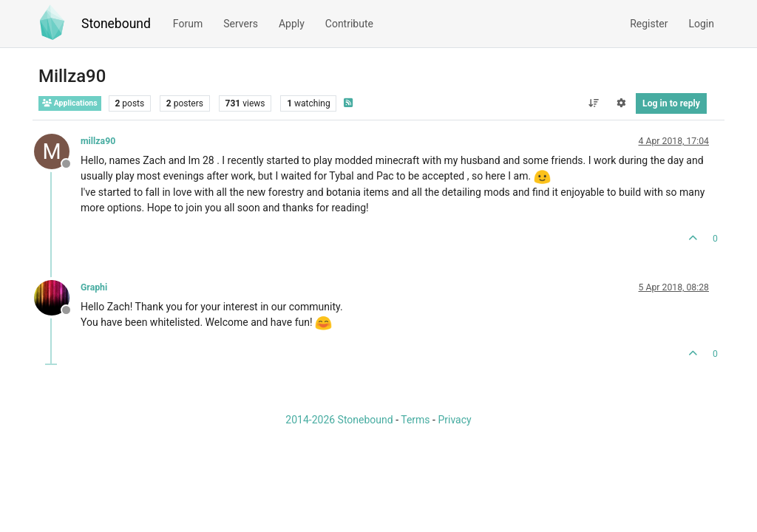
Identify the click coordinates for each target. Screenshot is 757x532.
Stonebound (116, 24)
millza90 (98, 141)
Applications (70, 103)
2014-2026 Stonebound (339, 420)
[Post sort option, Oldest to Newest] (593, 103)
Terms (415, 420)
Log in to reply (671, 103)
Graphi (94, 287)
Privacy (454, 420)
